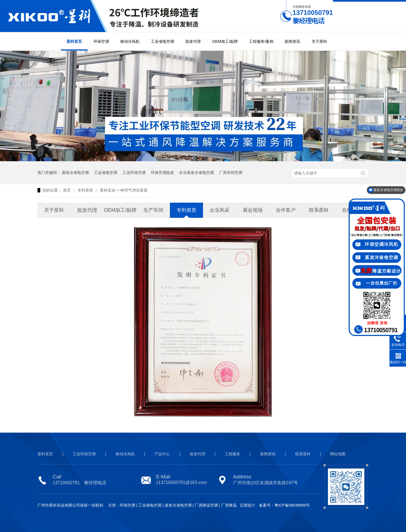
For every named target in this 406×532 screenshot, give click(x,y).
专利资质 (86, 190)
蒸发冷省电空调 (75, 173)
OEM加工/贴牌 (225, 41)
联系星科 (319, 210)
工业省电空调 (162, 41)
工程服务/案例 (261, 41)
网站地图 (338, 454)
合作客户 (286, 210)
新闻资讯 (292, 41)
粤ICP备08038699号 (292, 505)
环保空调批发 (162, 173)
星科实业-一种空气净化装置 (124, 190)
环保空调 (101, 41)
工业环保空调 (134, 173)
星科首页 (74, 41)
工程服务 (233, 454)
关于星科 (319, 41)
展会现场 (253, 210)
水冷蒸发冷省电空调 (196, 173)
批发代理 (193, 41)
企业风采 (220, 210)
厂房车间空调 (231, 173)
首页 (67, 190)
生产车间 (153, 210)
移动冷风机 (130, 41)
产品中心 (162, 454)
